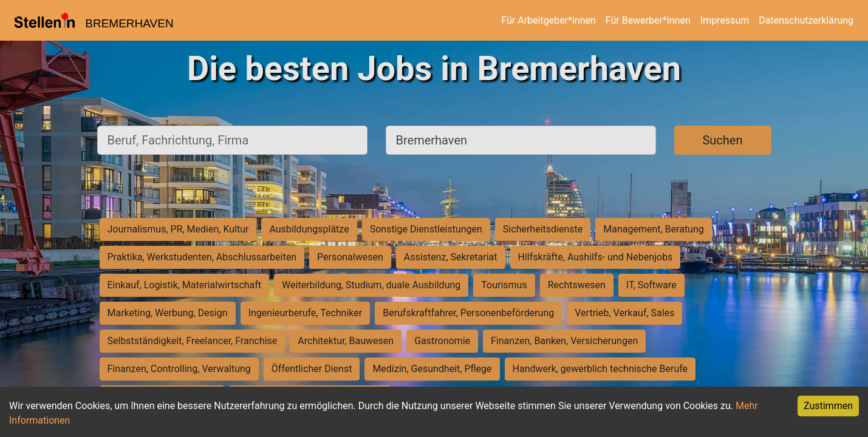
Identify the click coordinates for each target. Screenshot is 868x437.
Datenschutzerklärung (806, 20)
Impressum (725, 20)
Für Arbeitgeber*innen (548, 20)
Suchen (722, 140)
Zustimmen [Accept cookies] (828, 406)
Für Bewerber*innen (648, 20)
